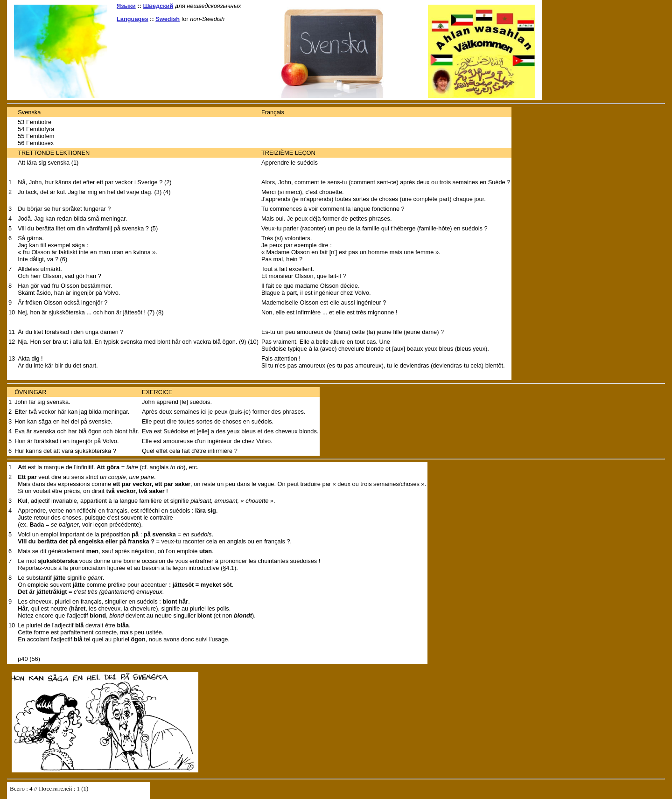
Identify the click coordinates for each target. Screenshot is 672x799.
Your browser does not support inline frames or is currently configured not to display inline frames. (78, 791)
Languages (133, 19)
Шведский (158, 6)
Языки (126, 6)
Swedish (168, 19)
